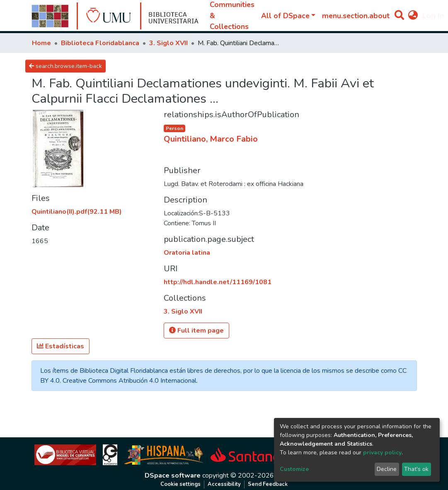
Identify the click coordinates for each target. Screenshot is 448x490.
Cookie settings (180, 484)
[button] (413, 16)
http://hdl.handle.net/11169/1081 (218, 282)
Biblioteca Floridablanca (100, 43)
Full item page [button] (196, 331)
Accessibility (224, 484)
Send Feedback (268, 484)
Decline (387, 469)
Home (41, 43)
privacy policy (382, 453)
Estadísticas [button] (61, 346)
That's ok (416, 469)
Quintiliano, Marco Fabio (211, 139)
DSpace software (173, 476)
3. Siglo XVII (168, 43)
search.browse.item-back (65, 66)
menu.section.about (356, 16)
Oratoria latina (187, 253)
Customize (294, 469)
